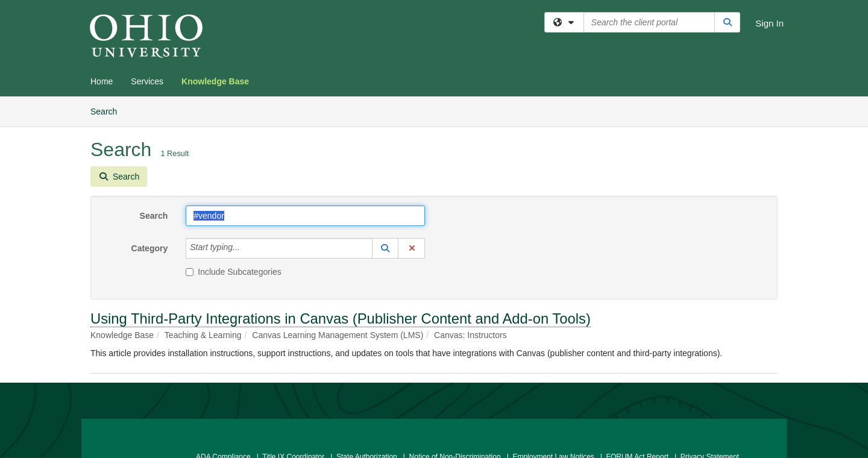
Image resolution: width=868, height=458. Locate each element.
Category (150, 248)
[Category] (247, 248)
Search (108, 111)
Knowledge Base (215, 81)
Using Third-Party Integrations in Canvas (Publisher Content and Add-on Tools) (341, 318)
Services (147, 81)
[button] (385, 248)
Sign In (769, 23)
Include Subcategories (234, 272)
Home (102, 81)
